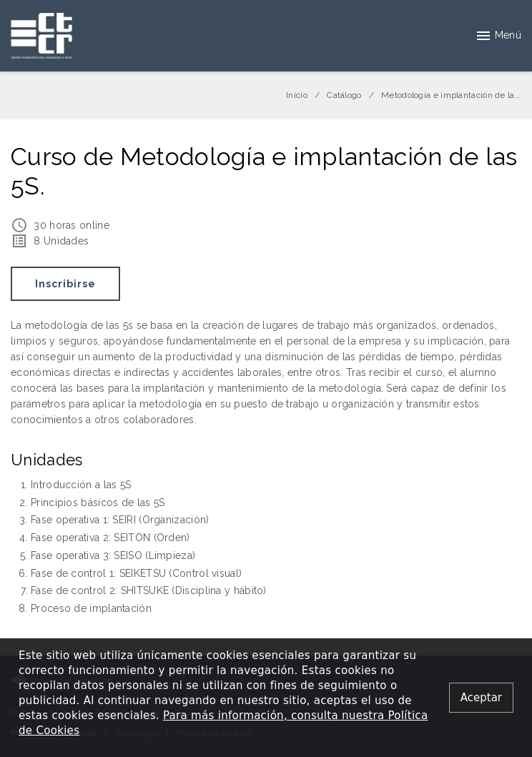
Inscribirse (65, 284)
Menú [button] (498, 36)
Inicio (297, 95)
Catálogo (344, 95)
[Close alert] (481, 698)
